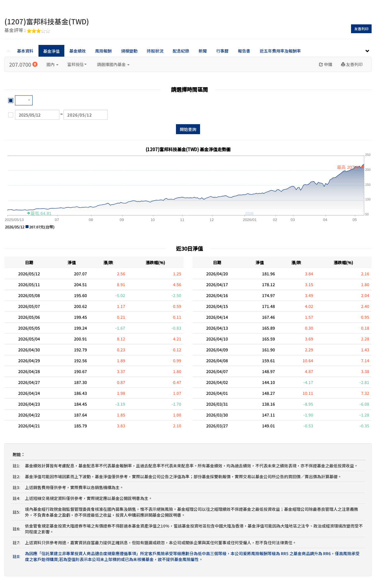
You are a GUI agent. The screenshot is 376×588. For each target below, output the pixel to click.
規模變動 (129, 51)
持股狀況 (155, 51)
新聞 (203, 51)
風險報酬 (103, 51)
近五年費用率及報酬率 (280, 51)
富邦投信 (77, 64)
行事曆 (222, 51)
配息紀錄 (181, 51)
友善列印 (361, 29)
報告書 (244, 51)
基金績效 (78, 51)
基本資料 (25, 51)
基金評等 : (27, 31)
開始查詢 (188, 129)
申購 (326, 64)
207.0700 (23, 64)
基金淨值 (51, 51)
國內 (52, 64)
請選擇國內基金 (113, 64)
